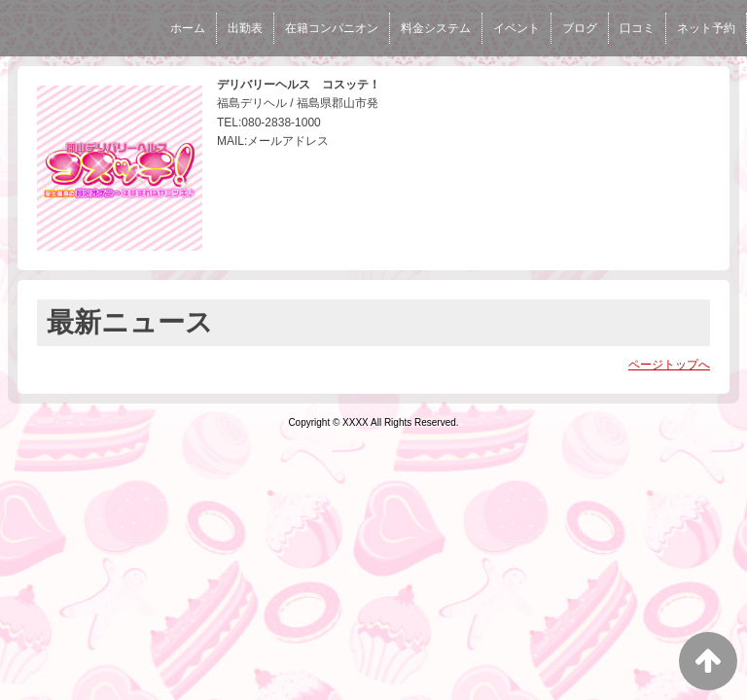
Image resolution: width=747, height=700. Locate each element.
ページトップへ (669, 365)
